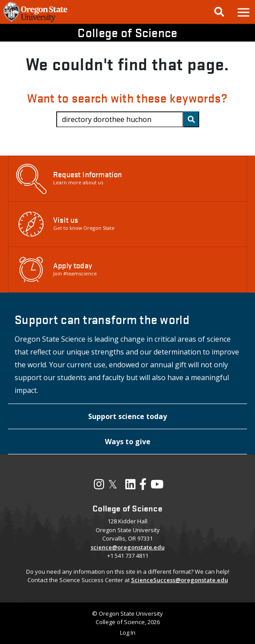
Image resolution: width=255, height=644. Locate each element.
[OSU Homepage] (35, 21)
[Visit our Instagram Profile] (99, 486)
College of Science (127, 32)
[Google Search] (219, 12)
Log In (128, 633)
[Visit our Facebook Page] (143, 486)
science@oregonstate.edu (128, 547)
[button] (243, 12)
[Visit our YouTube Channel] (157, 486)
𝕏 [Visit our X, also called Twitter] (113, 484)
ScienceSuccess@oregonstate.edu (180, 580)
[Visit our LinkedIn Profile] (130, 486)
